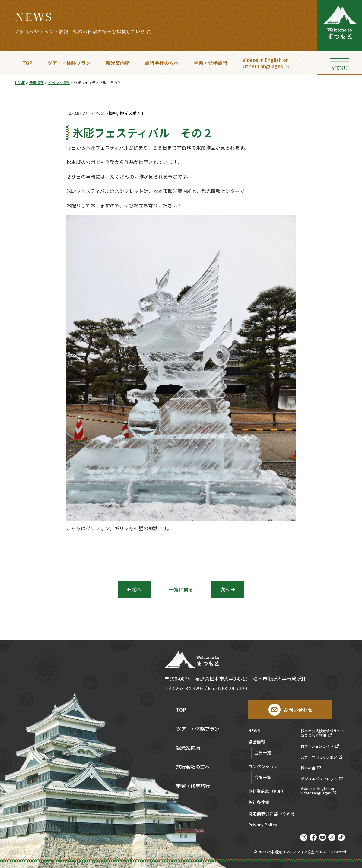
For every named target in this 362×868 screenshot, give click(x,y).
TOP (27, 63)
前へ (137, 589)
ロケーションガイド (317, 746)
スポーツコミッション (319, 757)
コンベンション (263, 767)
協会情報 (257, 742)
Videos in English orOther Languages (265, 63)
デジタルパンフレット (319, 779)
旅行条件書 (259, 803)
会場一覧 (263, 777)
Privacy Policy (263, 825)
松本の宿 (308, 768)
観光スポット (132, 113)
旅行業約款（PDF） (267, 792)
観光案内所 (118, 63)
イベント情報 (104, 113)
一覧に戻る (181, 589)
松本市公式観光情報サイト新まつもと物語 (322, 733)
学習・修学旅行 (211, 63)
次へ (225, 589)
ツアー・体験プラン (69, 63)
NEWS (254, 731)
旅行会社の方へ (162, 63)
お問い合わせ (298, 710)
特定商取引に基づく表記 (271, 814)
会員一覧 (263, 752)
